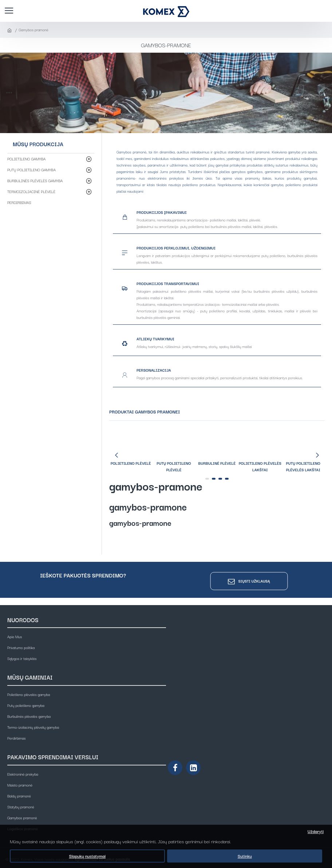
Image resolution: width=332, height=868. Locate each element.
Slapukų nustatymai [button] (87, 856)
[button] (116, 455)
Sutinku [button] (245, 856)
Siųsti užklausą (254, 581)
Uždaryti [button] (316, 831)
